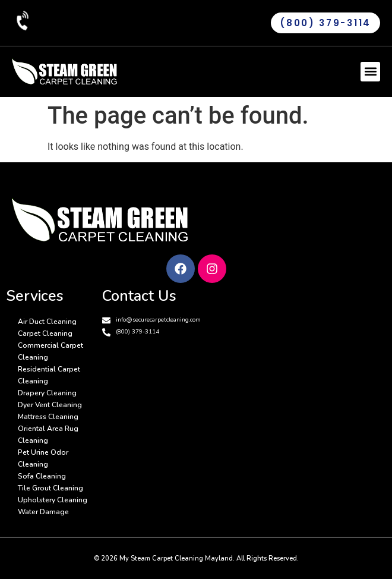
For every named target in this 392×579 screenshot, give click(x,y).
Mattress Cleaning (48, 417)
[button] (370, 72)
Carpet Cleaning (45, 333)
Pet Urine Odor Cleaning (43, 458)
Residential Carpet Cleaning (49, 375)
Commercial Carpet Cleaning (50, 351)
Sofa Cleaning (42, 476)
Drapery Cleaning (47, 393)
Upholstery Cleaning (53, 500)
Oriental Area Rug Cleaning (48, 435)
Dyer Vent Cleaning (50, 405)
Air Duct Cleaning (47, 322)
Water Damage (43, 512)
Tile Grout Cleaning (50, 488)
